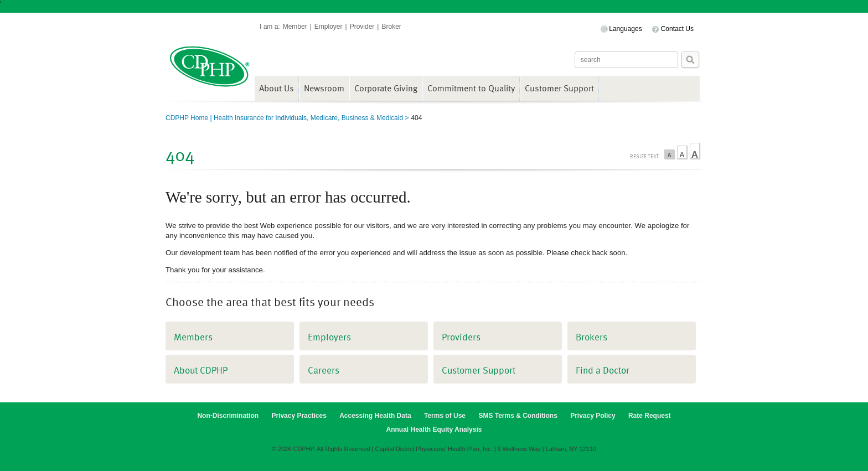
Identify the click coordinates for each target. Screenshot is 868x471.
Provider (362, 27)
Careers (324, 370)
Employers (329, 337)
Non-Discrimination (228, 416)
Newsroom (324, 88)
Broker (391, 27)
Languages (625, 29)
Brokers (591, 337)
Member (295, 27)
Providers (461, 337)
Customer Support (559, 88)
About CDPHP (201, 370)
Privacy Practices (299, 416)
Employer (329, 27)
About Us (277, 88)
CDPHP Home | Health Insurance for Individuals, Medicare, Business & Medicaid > (287, 118)
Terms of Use (445, 416)
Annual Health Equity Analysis (434, 429)
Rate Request (650, 416)
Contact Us (677, 29)
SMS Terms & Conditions (518, 416)
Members (193, 337)
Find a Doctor (603, 370)
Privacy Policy (593, 416)
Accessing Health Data (375, 416)
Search (690, 60)
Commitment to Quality (471, 88)
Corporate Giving (386, 88)
